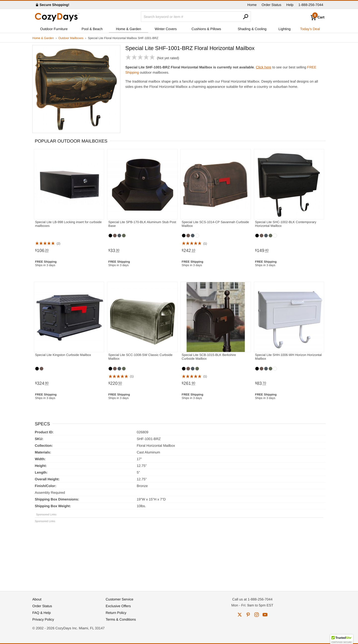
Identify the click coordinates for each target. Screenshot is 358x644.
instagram (257, 615)
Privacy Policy (43, 619)
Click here (264, 67)
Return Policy (116, 613)
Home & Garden (128, 29)
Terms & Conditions (121, 619)
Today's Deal (310, 29)
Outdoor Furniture (54, 29)
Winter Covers (166, 29)
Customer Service (119, 599)
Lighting (285, 29)
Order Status (271, 5)
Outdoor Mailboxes (71, 38)
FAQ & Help (42, 613)
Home (252, 5)
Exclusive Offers (118, 606)
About (37, 599)
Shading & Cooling (252, 29)
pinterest (248, 615)
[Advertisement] (179, 555)
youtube (265, 615)
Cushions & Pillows (206, 29)
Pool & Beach (92, 29)
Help (290, 5)
